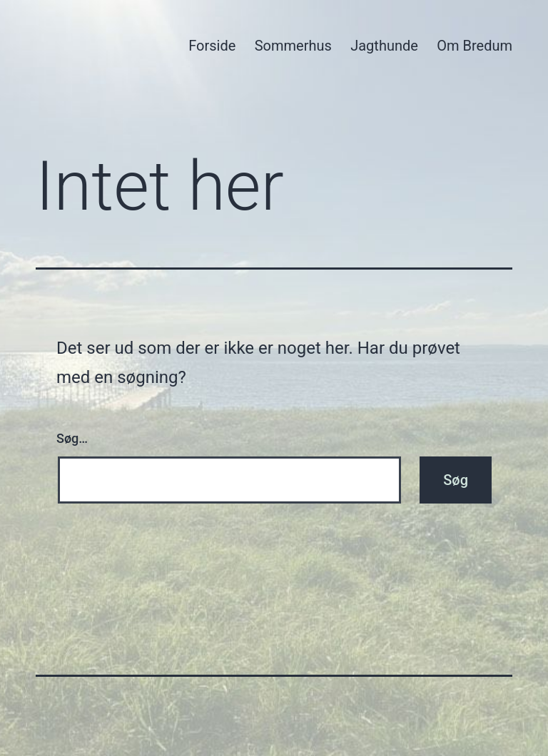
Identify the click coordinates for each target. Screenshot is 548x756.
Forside (212, 46)
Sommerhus (293, 46)
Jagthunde (384, 46)
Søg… (72, 438)
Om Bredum (475, 46)
